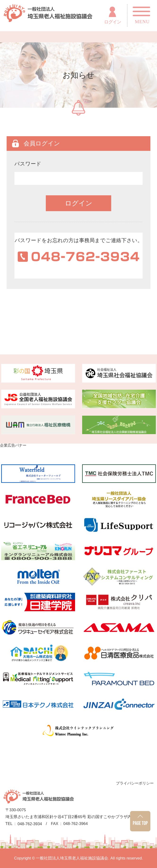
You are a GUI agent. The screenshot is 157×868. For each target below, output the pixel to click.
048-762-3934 (30, 824)
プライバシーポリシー (135, 783)
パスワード (28, 164)
